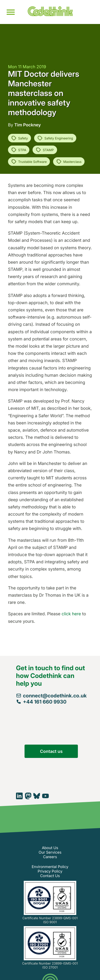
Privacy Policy (50, 871)
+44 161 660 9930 (41, 702)
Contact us (51, 751)
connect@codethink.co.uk (51, 696)
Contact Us (50, 876)
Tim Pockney (28, 125)
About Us (50, 848)
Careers (50, 857)
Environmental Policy (50, 867)
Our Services (50, 852)
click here (71, 614)
